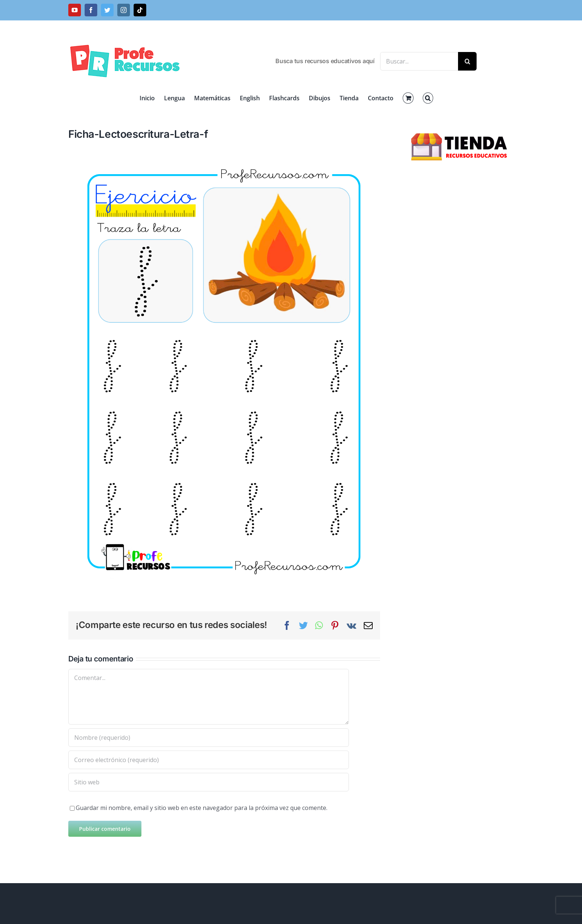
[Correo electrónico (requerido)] (209, 760)
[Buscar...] (419, 61)
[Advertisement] (460, 293)
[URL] (209, 782)
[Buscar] (467, 61)
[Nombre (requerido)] (209, 738)
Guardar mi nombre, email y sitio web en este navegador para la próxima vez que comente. (202, 808)
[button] (428, 98)
